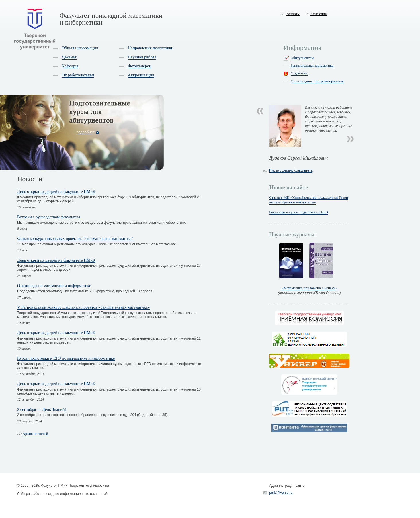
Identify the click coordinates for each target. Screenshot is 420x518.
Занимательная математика (312, 65)
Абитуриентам (302, 58)
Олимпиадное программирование (317, 81)
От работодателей (78, 75)
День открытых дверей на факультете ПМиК (56, 191)
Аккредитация (141, 75)
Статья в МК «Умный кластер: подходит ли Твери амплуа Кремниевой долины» (309, 200)
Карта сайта (319, 14)
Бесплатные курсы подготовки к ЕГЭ (299, 212)
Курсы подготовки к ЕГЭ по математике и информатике (66, 358)
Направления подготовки (151, 48)
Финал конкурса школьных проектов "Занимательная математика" (75, 238)
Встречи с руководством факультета (49, 217)
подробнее (86, 132)
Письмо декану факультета (291, 170)
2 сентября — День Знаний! (42, 409)
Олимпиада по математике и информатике (54, 286)
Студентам (299, 73)
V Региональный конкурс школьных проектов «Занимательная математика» (83, 307)
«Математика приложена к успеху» (309, 288)
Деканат (69, 57)
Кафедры (70, 66)
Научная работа (142, 57)
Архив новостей (35, 434)
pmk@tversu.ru (281, 493)
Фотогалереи (140, 66)
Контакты (293, 14)
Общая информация (80, 48)
